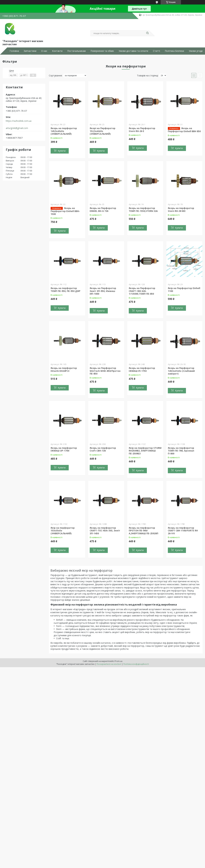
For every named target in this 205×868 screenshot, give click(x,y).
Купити (62, 151)
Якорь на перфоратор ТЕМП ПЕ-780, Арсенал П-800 (181, 451)
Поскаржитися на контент (109, 664)
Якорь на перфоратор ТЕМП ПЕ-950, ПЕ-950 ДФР (66, 290)
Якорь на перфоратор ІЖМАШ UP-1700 (64, 449)
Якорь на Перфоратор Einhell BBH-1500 (65, 211)
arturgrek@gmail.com (17, 128)
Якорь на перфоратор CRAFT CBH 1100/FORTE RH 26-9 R (183, 531)
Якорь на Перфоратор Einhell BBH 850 (184, 130)
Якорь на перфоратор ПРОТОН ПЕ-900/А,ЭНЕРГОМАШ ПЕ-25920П (143, 531)
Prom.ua (119, 661)
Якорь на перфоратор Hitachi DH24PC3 (64, 369)
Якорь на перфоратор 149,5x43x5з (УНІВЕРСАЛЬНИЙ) (64, 131)
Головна (14, 51)
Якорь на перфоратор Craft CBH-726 (103, 449)
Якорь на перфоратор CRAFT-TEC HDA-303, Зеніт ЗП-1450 (105, 531)
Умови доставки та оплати (133, 51)
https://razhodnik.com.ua (19, 121)
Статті (156, 51)
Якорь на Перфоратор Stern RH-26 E (142, 130)
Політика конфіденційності (136, 664)
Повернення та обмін (102, 51)
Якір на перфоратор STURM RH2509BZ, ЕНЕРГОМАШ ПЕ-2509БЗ (145, 451)
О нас (44, 51)
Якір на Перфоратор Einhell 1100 (184, 290)
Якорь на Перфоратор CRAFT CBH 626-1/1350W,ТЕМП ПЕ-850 (142, 291)
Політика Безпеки (174, 51)
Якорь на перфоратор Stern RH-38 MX (181, 210)
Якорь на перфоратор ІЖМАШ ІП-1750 (142, 369)
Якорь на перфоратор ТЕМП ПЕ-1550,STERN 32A (143, 210)
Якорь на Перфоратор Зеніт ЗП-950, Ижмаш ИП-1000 (103, 291)
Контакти (57, 51)
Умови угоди (196, 51)
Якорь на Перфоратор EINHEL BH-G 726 (103, 210)
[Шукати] (147, 33)
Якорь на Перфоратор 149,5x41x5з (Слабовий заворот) (181, 371)
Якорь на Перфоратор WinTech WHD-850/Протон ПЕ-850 (105, 371)
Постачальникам (76, 51)
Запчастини (30, 51)
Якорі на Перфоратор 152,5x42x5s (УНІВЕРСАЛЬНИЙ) (102, 131)
